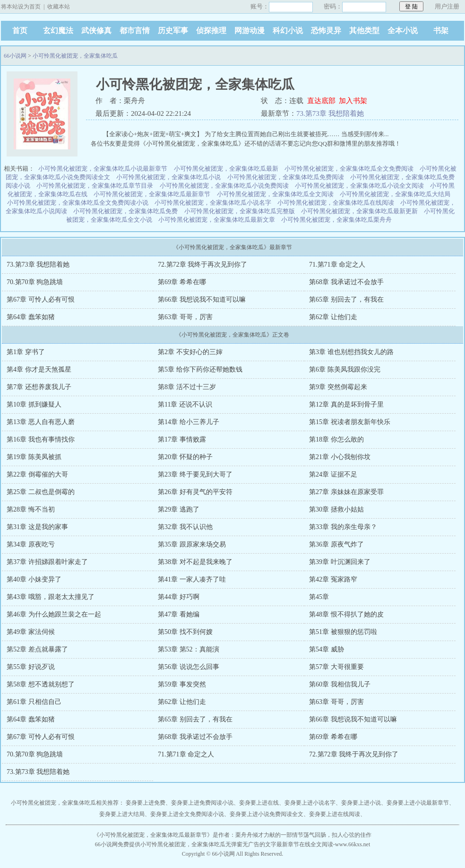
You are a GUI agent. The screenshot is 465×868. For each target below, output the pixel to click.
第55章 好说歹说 (31, 667)
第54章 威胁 (327, 649)
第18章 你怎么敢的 (336, 439)
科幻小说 (288, 30)
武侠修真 (96, 30)
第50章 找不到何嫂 (185, 632)
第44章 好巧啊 (179, 597)
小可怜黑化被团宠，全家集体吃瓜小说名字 (213, 203)
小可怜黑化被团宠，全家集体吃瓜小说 (168, 177)
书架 (441, 30)
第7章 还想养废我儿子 (39, 387)
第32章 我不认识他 (185, 527)
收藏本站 (59, 7)
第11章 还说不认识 (185, 404)
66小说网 (15, 56)
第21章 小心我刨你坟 (340, 457)
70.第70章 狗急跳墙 (35, 282)
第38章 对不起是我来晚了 (195, 562)
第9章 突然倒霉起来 (338, 387)
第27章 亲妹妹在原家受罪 (346, 492)
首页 (20, 30)
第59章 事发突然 (182, 684)
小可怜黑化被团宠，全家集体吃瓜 (75, 56)
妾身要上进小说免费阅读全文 (267, 814)
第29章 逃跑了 (179, 509)
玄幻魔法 (58, 30)
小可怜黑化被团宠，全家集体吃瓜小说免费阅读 (224, 186)
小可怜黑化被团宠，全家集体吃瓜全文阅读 (275, 194)
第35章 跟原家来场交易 (192, 544)
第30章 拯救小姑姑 (336, 509)
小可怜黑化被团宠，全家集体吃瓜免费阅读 (286, 177)
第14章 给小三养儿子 (189, 422)
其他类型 (364, 30)
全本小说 (403, 30)
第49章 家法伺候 (31, 632)
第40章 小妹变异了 (34, 579)
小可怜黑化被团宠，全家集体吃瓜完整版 (240, 211)
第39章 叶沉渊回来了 (340, 562)
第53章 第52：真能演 (189, 649)
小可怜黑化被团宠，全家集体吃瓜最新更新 (359, 211)
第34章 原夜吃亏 (31, 544)
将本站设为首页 (21, 7)
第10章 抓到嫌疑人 (34, 404)
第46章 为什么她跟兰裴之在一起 (54, 614)
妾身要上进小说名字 (310, 803)
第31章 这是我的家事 (37, 527)
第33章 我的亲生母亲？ (343, 527)
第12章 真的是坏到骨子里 (346, 404)
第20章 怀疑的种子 (185, 457)
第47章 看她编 (179, 614)
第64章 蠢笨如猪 (31, 317)
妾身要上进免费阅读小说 (202, 803)
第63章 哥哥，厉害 (185, 317)
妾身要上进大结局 (122, 814)
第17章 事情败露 (182, 439)
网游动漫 (250, 30)
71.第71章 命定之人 (337, 265)
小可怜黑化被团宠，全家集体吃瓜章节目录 (95, 186)
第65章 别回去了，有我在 (346, 299)
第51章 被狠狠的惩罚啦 (343, 632)
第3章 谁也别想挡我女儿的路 (351, 352)
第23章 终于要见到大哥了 (195, 474)
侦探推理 (211, 30)
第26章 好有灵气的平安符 (195, 492)
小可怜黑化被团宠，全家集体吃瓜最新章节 (152, 194)
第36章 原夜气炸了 (336, 544)
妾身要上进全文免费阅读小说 (187, 814)
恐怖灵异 (326, 30)
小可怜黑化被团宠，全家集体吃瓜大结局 (395, 194)
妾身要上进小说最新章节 (418, 803)
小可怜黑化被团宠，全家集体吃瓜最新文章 (217, 220)
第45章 (319, 597)
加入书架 (353, 101)
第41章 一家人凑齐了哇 (192, 579)
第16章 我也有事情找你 (41, 439)
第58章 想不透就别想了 (41, 684)
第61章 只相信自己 (34, 702)
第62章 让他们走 (333, 317)
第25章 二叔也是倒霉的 (41, 492)
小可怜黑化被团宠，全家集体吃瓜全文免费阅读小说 (78, 203)
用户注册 (447, 6)
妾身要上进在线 (259, 803)
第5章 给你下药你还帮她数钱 (200, 369)
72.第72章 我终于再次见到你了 (202, 265)
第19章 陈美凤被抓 (34, 457)
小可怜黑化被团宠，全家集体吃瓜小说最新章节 (103, 169)
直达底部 (321, 101)
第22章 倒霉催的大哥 (37, 474)
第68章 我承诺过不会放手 (346, 282)
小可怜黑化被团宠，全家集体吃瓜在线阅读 (336, 203)
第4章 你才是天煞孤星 (39, 369)
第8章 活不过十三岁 (187, 387)
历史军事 (173, 30)
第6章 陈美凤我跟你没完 (345, 369)
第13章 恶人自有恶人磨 (41, 422)
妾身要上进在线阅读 (335, 814)
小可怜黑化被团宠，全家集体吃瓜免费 (125, 211)
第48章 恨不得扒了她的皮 (346, 614)
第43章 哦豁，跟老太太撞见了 (51, 597)
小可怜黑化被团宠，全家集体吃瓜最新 (226, 169)
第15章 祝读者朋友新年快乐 (350, 422)
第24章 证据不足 (333, 474)
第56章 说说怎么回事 (189, 667)
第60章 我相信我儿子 (340, 684)
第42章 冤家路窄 (333, 579)
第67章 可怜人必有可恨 (41, 299)
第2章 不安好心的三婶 (190, 352)
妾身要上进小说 (361, 803)
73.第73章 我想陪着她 (330, 113)
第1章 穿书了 (26, 352)
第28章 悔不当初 (31, 509)
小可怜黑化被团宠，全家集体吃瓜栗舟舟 (336, 220)
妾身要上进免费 (146, 803)
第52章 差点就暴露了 (37, 649)
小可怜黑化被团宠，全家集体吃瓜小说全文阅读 (359, 186)
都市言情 (135, 30)
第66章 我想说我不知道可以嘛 (202, 299)
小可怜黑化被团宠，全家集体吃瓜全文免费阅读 (349, 169)
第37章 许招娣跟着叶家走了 (47, 562)
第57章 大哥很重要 (336, 667)
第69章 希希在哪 (182, 282)
